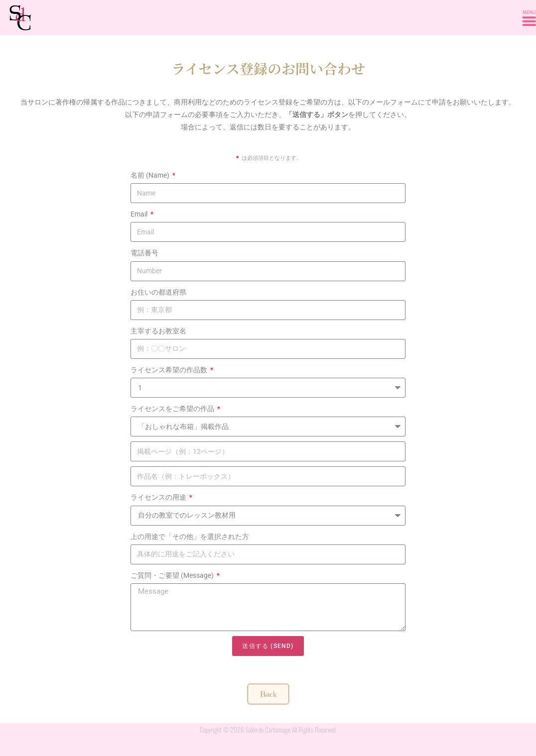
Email (140, 214)
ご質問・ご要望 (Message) (173, 575)
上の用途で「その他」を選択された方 (190, 537)
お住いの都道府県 (158, 292)
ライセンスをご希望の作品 (173, 409)
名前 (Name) (151, 175)
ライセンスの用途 (159, 497)
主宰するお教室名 (158, 331)
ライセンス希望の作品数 (170, 370)
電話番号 (144, 253)
